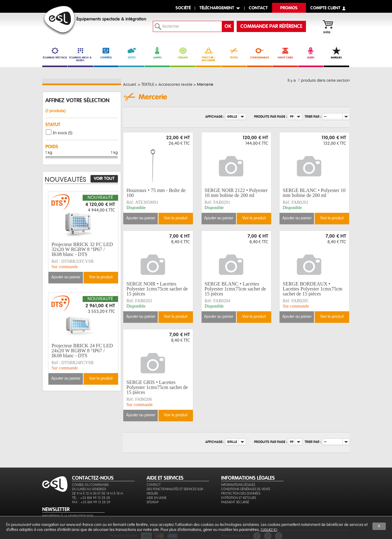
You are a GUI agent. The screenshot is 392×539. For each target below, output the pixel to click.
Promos (289, 8)
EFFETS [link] (132, 53)
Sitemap (153, 502)
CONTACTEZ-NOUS (93, 478)
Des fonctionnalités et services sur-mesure (175, 491)
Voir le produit (176, 218)
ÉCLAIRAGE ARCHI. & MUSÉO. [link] (80, 54)
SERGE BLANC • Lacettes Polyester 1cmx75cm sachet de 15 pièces (235, 289)
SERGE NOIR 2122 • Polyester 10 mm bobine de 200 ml (236, 193)
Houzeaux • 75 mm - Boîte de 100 (156, 193)
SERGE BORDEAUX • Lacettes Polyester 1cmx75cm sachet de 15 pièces (312, 289)
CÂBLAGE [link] (183, 53)
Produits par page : (271, 117)
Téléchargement (217, 8)
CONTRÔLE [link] (106, 53)
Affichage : (215, 117)
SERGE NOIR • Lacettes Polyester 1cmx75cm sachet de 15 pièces (157, 289)
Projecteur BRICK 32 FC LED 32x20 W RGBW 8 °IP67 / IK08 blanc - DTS (82, 249)
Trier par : (313, 117)
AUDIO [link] (311, 53)
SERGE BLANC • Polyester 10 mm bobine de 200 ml (314, 193)
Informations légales (238, 485)
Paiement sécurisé (235, 502)
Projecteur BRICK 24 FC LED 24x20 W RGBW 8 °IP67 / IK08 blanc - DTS (82, 351)
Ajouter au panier (141, 218)
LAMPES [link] (157, 53)
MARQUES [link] (336, 53)
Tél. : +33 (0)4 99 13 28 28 (91, 498)
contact (258, 8)
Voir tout (104, 179)
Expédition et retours (239, 498)
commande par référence (271, 26)
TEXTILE (234, 53)
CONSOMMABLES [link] (260, 53)
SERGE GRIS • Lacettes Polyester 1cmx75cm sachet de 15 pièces (157, 387)
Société (183, 8)
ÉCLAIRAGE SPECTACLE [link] (55, 53)
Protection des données (241, 493)
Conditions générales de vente (246, 489)
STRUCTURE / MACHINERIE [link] (208, 54)
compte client (325, 8)
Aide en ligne (157, 498)
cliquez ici (269, 530)
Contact (154, 485)
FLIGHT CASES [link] (285, 53)
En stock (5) (63, 133)
